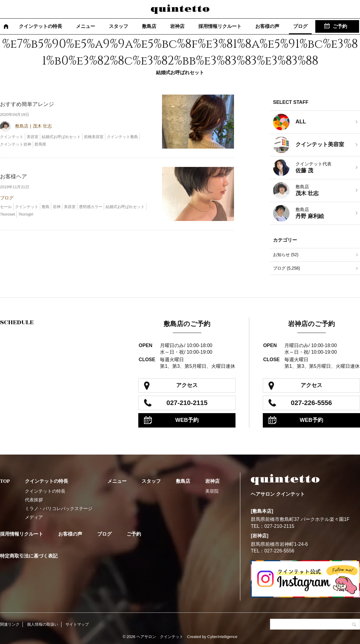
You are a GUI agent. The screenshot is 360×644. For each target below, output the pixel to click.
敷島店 (149, 26)
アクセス (187, 385)
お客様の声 (267, 26)
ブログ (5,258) (286, 268)
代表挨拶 (34, 500)
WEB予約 (187, 420)
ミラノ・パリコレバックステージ (59, 508)
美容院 (212, 491)
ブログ (300, 26)
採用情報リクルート (220, 26)
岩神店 (177, 26)
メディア (34, 517)
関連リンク (10, 624)
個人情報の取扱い (43, 624)
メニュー (85, 26)
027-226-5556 (312, 403)
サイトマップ (77, 624)
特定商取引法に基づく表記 (29, 556)
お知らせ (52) (286, 255)
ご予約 (340, 26)
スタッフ (118, 26)
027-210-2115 (187, 403)
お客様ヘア (13, 177)
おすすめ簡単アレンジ (27, 104)
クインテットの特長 (40, 26)
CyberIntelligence (222, 637)
